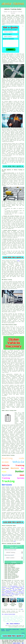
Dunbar (18, 261)
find (5, 528)
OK (23, 643)
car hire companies (17, 589)
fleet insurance (14, 586)
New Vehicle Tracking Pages (13, 629)
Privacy (23, 633)
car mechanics (20, 592)
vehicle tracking (10, 22)
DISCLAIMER (23, 7)
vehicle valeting (15, 594)
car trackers (18, 503)
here (15, 541)
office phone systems (7, 595)
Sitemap (3, 629)
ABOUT (16, 7)
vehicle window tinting (17, 587)
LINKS (13, 7)
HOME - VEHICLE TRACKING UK (13, 624)
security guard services (11, 591)
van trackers (5, 507)
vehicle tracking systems (18, 495)
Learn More (17, 643)
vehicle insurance (9, 593)
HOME (11, 7)
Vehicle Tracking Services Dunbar (11, 543)
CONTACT (19, 7)
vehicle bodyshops (10, 588)
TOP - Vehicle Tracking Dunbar (8, 614)
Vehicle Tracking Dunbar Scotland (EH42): (13, 15)
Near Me (8, 631)
